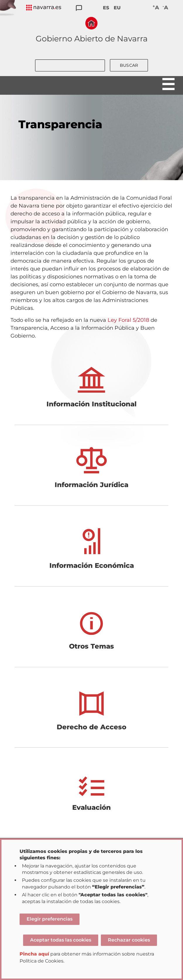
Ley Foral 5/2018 (128, 320)
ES (106, 8)
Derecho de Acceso (91, 727)
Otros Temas (91, 646)
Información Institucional (91, 404)
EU (117, 8)
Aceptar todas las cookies (61, 940)
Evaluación (91, 807)
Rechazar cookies (129, 940)
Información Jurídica (91, 485)
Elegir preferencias (50, 919)
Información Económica (92, 565)
